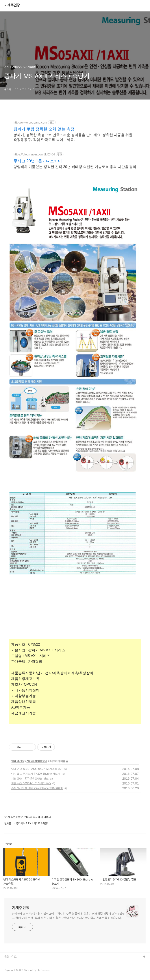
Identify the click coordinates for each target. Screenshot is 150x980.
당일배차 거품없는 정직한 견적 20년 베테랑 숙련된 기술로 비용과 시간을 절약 (75, 167)
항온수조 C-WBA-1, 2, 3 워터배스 (31, 783)
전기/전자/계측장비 (37, 761)
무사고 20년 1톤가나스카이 (38, 161)
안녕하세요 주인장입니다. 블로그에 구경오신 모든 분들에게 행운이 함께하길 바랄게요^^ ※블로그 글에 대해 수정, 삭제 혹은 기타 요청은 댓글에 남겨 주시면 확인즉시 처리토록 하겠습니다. (68, 916)
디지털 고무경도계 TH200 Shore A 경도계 (36, 774)
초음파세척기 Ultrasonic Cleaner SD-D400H (37, 788)
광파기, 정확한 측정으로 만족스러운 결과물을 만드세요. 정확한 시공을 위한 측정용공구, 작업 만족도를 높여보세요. (73, 137)
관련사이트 (10, 957)
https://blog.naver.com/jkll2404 (34, 154)
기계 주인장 (18, 761)
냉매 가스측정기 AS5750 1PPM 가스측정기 (37, 769)
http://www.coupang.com (30, 122)
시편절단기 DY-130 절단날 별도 (30, 779)
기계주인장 (12, 5)
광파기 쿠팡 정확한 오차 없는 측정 (44, 129)
